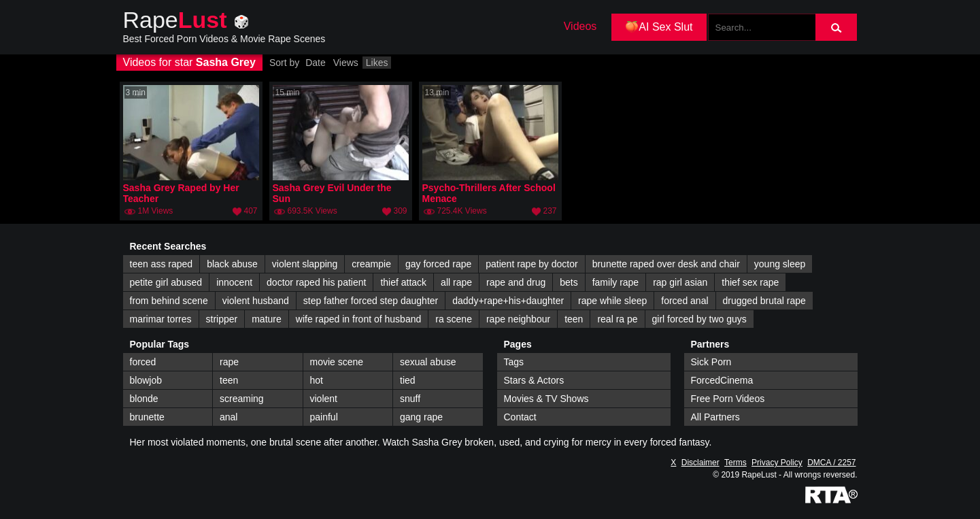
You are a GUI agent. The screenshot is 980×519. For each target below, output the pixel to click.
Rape (175, 20)
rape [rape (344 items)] (229, 362)
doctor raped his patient (316, 282)
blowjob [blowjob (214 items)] (146, 380)
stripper (222, 319)
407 (250, 211)
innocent (234, 282)
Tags (514, 362)
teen (574, 319)
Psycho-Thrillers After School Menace (489, 193)
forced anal (685, 301)
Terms (736, 463)
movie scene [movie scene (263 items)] (337, 362)
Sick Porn (711, 362)
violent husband (256, 301)
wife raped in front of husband (358, 319)
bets (569, 282)
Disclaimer (700, 463)
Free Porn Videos (728, 399)
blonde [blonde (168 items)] (144, 399)
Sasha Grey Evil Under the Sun (332, 193)
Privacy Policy (777, 463)
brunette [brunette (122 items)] (147, 417)
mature (267, 319)
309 (400, 211)
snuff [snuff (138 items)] (410, 399)
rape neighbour (518, 319)
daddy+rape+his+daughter (508, 301)
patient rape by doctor (531, 264)
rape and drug (516, 282)
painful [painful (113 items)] (324, 417)
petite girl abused (166, 282)
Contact (520, 417)
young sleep (780, 264)
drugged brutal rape (764, 301)
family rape (615, 282)
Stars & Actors (534, 380)
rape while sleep (612, 301)
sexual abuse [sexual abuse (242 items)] (428, 362)
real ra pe (617, 319)
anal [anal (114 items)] (229, 417)
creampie (371, 264)
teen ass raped (162, 264)
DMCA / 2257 (831, 463)
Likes (377, 63)
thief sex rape (750, 282)
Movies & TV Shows (546, 399)
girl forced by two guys (699, 319)
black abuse (232, 264)
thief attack (403, 282)
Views (346, 63)
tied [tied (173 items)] (408, 380)
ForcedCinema (722, 380)
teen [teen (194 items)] (229, 380)
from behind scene (169, 301)
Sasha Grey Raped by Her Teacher (181, 193)
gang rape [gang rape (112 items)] (421, 417)
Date (316, 63)
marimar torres (161, 319)
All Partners (715, 417)
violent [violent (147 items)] (324, 399)
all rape (456, 282)
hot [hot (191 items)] (317, 380)
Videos (580, 26)
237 (550, 211)
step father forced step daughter (371, 301)
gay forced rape (438, 264)
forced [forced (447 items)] (143, 362)
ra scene (454, 319)
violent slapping (305, 264)
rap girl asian (680, 282)
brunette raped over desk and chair (666, 264)
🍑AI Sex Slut (659, 27)
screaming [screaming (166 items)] (242, 399)
